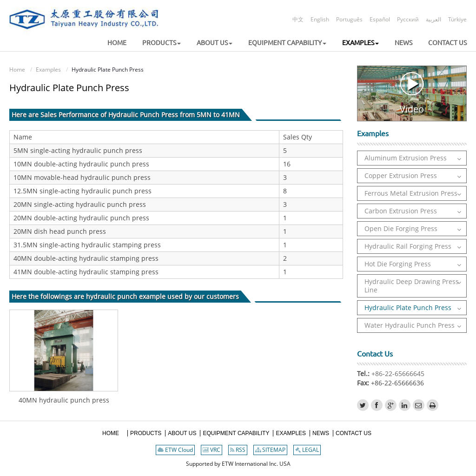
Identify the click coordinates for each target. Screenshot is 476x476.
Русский (408, 19)
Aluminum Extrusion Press (406, 158)
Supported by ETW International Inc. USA (238, 464)
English (320, 19)
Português (349, 19)
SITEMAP (270, 450)
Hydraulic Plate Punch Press (408, 307)
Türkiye (457, 19)
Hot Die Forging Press (398, 264)
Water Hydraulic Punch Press (410, 325)
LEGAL (307, 450)
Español (380, 19)
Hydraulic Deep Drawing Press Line (412, 286)
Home (17, 69)
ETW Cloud (175, 450)
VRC (212, 450)
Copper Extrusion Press (401, 175)
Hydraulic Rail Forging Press (408, 246)
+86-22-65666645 (397, 374)
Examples (48, 69)
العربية (433, 19)
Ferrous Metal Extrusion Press (411, 193)
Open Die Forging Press (401, 228)
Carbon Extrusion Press (401, 211)
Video (412, 93)
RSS (238, 450)
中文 (298, 19)
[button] (155, 43)
